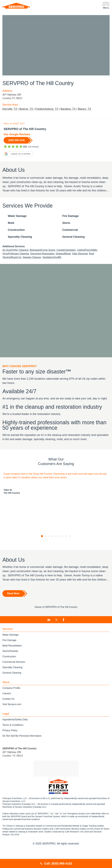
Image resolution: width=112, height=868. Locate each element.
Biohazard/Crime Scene (44, 255)
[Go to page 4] (53, 549)
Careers (7, 707)
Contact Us (9, 712)
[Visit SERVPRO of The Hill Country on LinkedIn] (49, 633)
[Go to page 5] (56, 549)
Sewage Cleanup (34, 263)
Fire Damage (10, 653)
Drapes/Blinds (66, 259)
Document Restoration (44, 259)
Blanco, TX (85, 109)
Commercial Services (14, 675)
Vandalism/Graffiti (55, 263)
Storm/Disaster (11, 664)
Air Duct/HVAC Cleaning (16, 255)
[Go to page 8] (66, 549)
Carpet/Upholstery (69, 255)
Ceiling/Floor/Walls (91, 255)
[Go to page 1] (42, 549)
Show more (8, 195)
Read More (14, 607)
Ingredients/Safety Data (16, 733)
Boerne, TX (26, 109)
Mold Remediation (13, 659)
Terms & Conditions (13, 738)
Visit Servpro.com (12, 718)
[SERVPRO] (16, 6)
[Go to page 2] (46, 549)
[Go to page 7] (63, 549)
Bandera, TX (69, 109)
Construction (9, 670)
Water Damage (11, 648)
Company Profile (12, 701)
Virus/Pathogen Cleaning (16, 259)
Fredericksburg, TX (47, 109)
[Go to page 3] (49, 549)
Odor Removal (83, 259)
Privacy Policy (10, 744)
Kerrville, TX (10, 109)
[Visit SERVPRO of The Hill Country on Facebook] (64, 633)
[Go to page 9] (70, 549)
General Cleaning (12, 686)
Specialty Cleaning (13, 681)
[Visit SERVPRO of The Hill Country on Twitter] (56, 633)
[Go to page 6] (59, 549)
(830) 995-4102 (18, 140)
